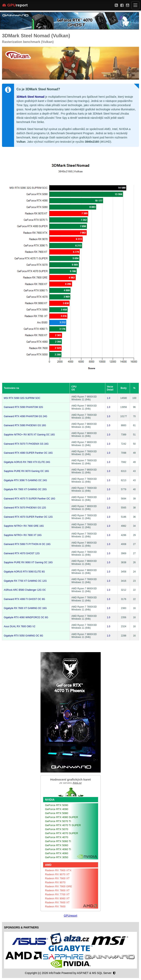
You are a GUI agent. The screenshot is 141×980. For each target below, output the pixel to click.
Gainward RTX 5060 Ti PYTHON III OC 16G (27, 544)
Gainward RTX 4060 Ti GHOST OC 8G (24, 599)
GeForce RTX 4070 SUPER (62, 833)
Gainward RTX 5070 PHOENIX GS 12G (25, 508)
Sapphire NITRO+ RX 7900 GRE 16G (24, 526)
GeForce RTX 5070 (57, 829)
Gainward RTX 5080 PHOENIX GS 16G (25, 425)
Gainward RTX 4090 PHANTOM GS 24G (25, 416)
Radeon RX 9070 (55, 882)
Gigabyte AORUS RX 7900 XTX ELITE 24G (27, 462)
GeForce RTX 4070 (57, 837)
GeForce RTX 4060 (57, 853)
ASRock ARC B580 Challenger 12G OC (25, 590)
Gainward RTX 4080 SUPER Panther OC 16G (28, 453)
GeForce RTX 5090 (57, 805)
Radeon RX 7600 (55, 906)
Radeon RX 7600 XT (57, 902)
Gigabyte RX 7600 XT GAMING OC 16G (25, 608)
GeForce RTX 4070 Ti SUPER (63, 825)
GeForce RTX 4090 (57, 809)
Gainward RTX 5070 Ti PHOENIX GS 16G (26, 444)
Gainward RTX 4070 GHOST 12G (22, 553)
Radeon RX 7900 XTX (58, 870)
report (15, 5)
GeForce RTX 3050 (57, 857)
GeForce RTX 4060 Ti (58, 849)
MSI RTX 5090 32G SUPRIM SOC (22, 398)
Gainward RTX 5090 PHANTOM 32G (23, 407)
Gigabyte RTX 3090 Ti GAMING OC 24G (25, 480)
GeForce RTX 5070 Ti (58, 821)
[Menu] (135, 5)
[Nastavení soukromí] (114, 973)
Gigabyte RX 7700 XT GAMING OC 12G (25, 581)
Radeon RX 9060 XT (57, 898)
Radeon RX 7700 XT (57, 894)
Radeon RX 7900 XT (57, 878)
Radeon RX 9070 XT (57, 874)
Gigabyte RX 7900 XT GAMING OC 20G (25, 489)
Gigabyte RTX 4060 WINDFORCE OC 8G (26, 617)
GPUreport (70, 916)
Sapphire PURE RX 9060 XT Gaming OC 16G (28, 562)
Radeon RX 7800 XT (57, 890)
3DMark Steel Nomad (30, 97)
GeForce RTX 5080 (57, 813)
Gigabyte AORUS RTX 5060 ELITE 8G (24, 572)
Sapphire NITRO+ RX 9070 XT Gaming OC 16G (29, 435)
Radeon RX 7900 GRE (59, 886)
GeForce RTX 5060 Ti (58, 841)
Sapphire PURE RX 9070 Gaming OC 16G (26, 471)
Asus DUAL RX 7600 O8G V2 (20, 626)
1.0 (109, 398)
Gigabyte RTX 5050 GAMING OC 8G (23, 636)
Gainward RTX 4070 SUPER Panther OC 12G (28, 517)
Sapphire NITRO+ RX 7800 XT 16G (23, 535)
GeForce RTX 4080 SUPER (62, 817)
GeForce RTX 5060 (57, 845)
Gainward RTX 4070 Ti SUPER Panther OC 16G (29, 499)
